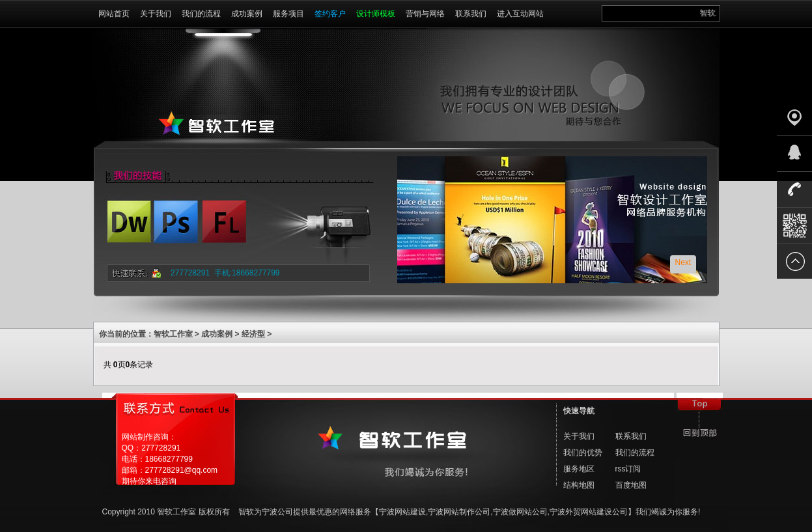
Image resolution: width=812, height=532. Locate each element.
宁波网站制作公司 (459, 512)
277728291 (190, 273)
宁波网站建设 (402, 512)
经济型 (253, 334)
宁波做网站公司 (520, 512)
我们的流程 (201, 14)
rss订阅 (628, 469)
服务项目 (288, 14)
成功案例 (247, 14)
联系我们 (471, 14)
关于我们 (156, 14)
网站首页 (114, 14)
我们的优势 (583, 453)
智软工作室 (173, 334)
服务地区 (579, 469)
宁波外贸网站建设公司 (589, 512)
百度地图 (631, 485)
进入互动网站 (520, 14)
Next (683, 262)
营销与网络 (425, 14)
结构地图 (579, 485)
